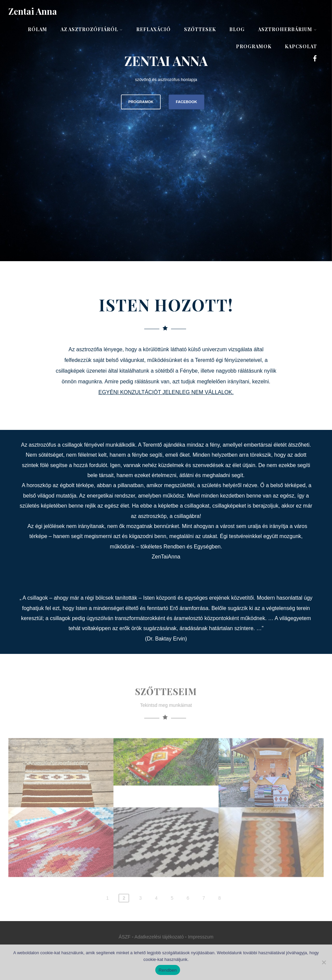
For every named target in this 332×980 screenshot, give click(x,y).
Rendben (168, 970)
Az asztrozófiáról (92, 29)
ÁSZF (124, 937)
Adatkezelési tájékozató (159, 937)
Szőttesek (200, 29)
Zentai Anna (33, 11)
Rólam (37, 29)
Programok (254, 46)
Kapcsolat (301, 46)
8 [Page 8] (220, 913)
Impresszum (200, 937)
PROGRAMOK (141, 102)
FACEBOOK (186, 102)
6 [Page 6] (188, 913)
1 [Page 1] (107, 913)
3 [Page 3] (141, 913)
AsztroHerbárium (287, 29)
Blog (237, 29)
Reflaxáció (153, 29)
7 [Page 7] (204, 913)
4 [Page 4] (156, 913)
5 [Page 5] (172, 913)
